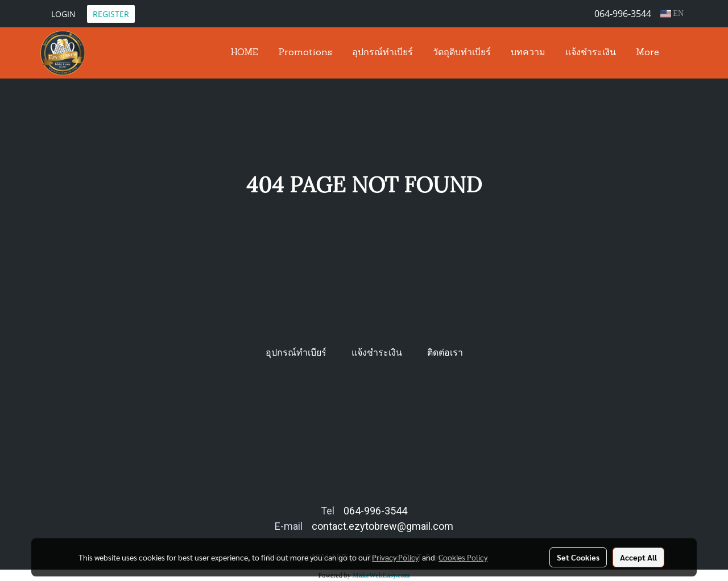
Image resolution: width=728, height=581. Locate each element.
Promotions (305, 53)
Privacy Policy (395, 557)
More (648, 53)
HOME (244, 53)
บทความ (528, 53)
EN (672, 13)
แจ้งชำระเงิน (591, 53)
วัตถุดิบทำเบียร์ (462, 53)
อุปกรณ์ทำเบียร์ (382, 53)
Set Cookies (578, 557)
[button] (679, 53)
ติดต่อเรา (445, 353)
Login (63, 14)
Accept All (638, 557)
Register (111, 14)
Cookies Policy (463, 557)
